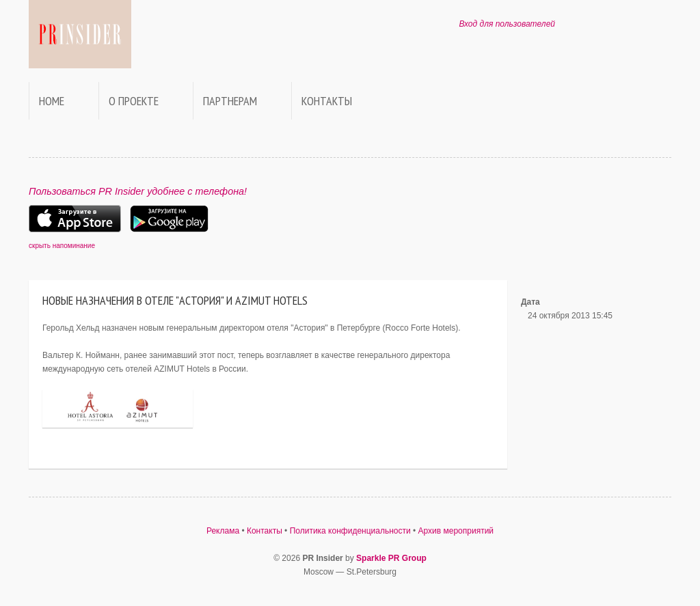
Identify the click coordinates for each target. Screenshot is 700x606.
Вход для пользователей (507, 24)
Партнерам (230, 101)
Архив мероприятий (456, 531)
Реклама (223, 531)
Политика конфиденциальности (350, 531)
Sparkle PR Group (391, 558)
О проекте (134, 101)
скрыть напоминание (62, 246)
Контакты (327, 101)
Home (52, 101)
